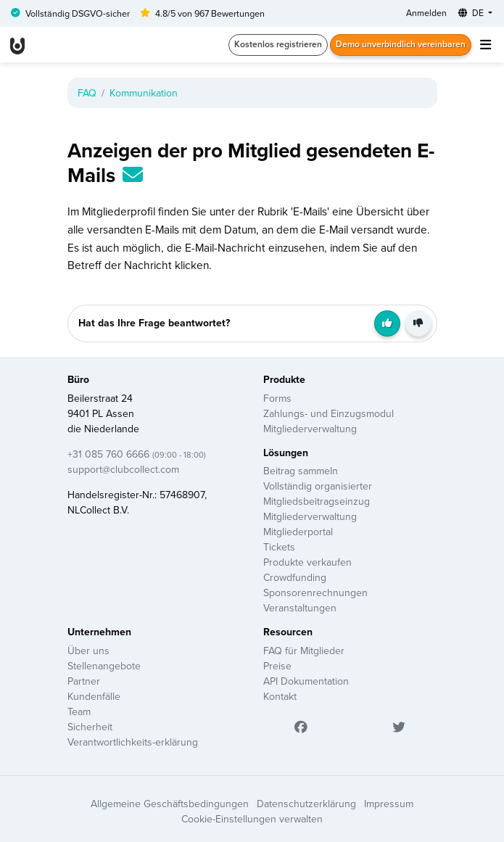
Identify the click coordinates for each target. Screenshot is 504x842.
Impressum (389, 804)
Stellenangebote (104, 666)
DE (472, 13)
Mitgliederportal (298, 532)
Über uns (88, 651)
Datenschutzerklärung (306, 804)
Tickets (279, 547)
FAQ (87, 93)
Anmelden (426, 13)
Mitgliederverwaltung (310, 429)
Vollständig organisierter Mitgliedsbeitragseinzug (318, 494)
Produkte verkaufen (307, 562)
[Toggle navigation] (485, 45)
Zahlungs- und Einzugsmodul (329, 413)
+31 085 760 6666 (137, 454)
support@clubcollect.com (123, 469)
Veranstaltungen (300, 608)
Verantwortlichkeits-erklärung (133, 742)
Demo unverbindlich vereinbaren (401, 44)
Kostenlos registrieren (278, 44)
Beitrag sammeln (301, 471)
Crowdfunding (295, 577)
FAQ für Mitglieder (304, 651)
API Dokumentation (306, 681)
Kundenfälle (94, 696)
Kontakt (280, 696)
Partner (84, 681)
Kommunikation (144, 93)
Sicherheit (90, 727)
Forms (277, 398)
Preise (277, 666)
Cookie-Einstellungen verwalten (252, 819)
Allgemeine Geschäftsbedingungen (170, 804)
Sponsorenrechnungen (315, 593)
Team (79, 711)
